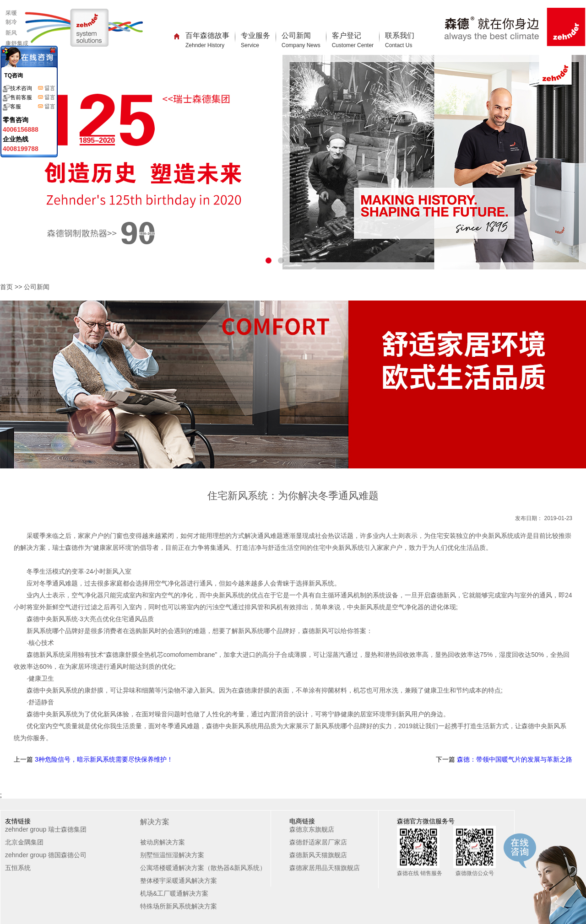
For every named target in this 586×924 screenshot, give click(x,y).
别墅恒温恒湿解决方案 (172, 855)
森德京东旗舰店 (312, 829)
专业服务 (255, 40)
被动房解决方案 (163, 842)
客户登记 (353, 40)
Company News (301, 45)
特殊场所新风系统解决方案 (179, 906)
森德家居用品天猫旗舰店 (325, 868)
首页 (6, 287)
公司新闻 (301, 40)
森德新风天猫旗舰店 (318, 855)
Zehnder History (205, 45)
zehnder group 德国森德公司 (46, 855)
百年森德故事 (207, 40)
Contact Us (399, 45)
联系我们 (400, 40)
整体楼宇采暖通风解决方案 (179, 881)
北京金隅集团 (24, 842)
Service (250, 45)
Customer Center (353, 45)
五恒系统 (18, 868)
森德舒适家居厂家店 (318, 842)
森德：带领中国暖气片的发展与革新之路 (514, 759)
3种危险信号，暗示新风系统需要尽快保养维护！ (103, 759)
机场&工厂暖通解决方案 (174, 893)
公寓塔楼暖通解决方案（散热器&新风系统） (203, 868)
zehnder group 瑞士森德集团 (46, 829)
